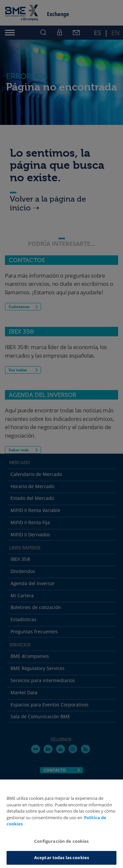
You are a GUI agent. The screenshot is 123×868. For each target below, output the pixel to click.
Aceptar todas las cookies (61, 858)
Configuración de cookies (61, 841)
